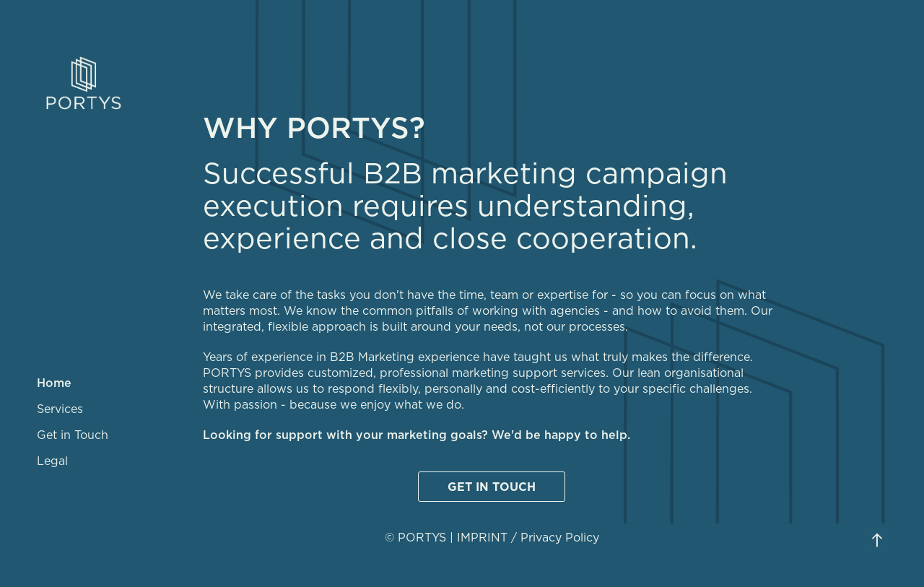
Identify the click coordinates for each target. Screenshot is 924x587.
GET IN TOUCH (492, 487)
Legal (52, 461)
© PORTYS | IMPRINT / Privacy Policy (492, 537)
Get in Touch (73, 435)
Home (54, 383)
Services (60, 409)
